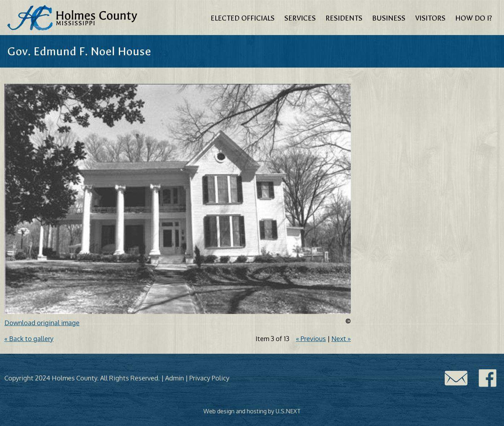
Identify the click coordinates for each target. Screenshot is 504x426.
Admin (175, 378)
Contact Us (456, 378)
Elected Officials (243, 18)
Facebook (488, 378)
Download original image (42, 323)
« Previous (311, 339)
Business (389, 18)
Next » (341, 339)
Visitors (430, 18)
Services (300, 18)
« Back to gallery (29, 339)
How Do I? (474, 18)
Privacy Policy (209, 378)
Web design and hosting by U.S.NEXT (252, 411)
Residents (344, 18)
